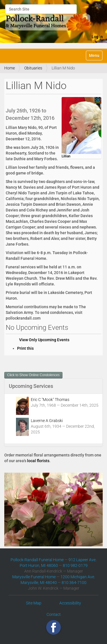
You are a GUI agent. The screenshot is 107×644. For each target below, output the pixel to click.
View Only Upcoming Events (44, 340)
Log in (97, 37)
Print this (25, 348)
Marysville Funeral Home (34, 577)
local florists (38, 461)
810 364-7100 (74, 583)
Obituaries (33, 68)
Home (10, 68)
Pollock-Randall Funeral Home (37, 560)
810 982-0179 (75, 565)
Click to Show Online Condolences (33, 375)
